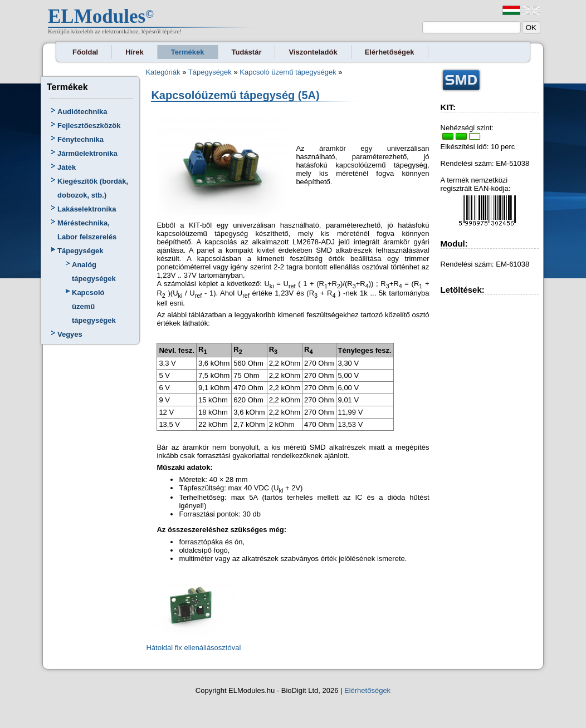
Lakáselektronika (87, 209)
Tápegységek (80, 251)
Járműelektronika (87, 153)
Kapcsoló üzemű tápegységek (94, 306)
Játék (67, 167)
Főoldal (85, 52)
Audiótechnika (82, 112)
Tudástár (247, 52)
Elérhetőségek (390, 52)
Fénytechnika (80, 139)
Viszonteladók (313, 52)
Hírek (135, 52)
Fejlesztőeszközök (89, 126)
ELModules (97, 16)
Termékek (188, 52)
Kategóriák (163, 72)
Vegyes (70, 334)
